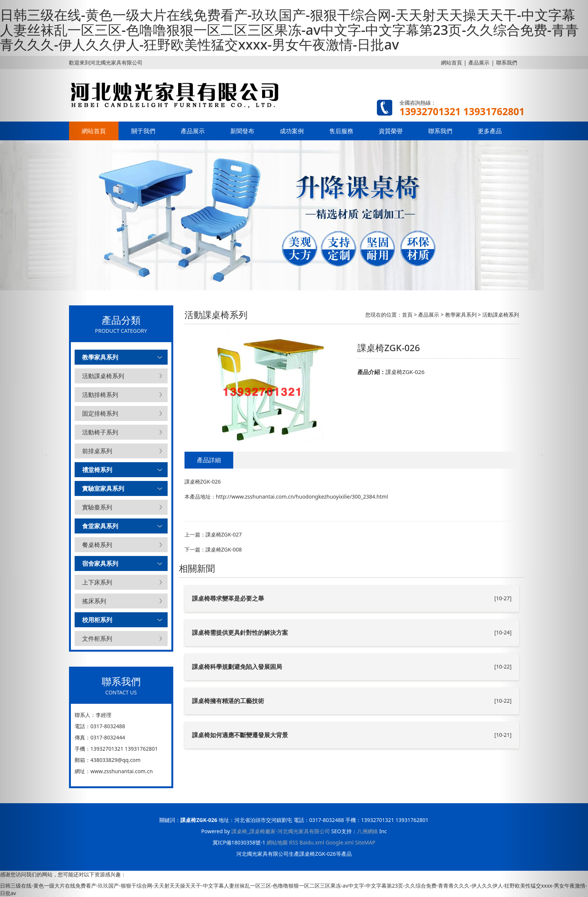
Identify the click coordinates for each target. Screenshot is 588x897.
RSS (294, 842)
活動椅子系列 (100, 432)
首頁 (407, 315)
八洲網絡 (367, 831)
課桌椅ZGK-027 (224, 534)
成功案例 (292, 131)
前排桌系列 (97, 451)
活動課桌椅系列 (103, 376)
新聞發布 (242, 131)
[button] (44, 448)
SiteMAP (365, 842)
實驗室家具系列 (103, 488)
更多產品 (490, 131)
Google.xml (340, 842)
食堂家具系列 (100, 526)
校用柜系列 (97, 620)
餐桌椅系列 (97, 545)
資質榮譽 (391, 131)
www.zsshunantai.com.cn (121, 771)
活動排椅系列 (100, 395)
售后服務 (341, 131)
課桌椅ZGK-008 (224, 549)
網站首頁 (451, 62)
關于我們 (143, 131)
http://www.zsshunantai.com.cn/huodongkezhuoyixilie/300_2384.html (302, 497)
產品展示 (479, 62)
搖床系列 (94, 601)
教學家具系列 (100, 357)
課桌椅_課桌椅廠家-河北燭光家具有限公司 (281, 831)
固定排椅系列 (100, 413)
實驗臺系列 (97, 507)
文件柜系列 (97, 639)
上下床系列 (97, 582)
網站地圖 (277, 842)
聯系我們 (440, 131)
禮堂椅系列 (97, 470)
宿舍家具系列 (100, 563)
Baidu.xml (312, 842)
